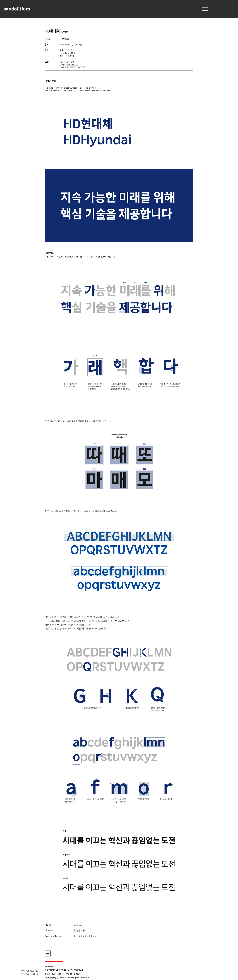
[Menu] (205, 9)
